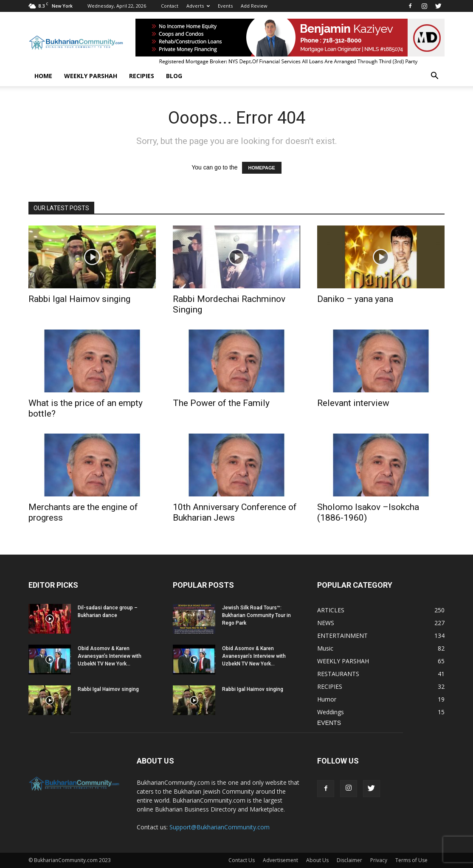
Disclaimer (349, 860)
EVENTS (329, 723)
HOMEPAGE (262, 168)
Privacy (379, 860)
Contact (170, 6)
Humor (327, 699)
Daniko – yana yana (355, 299)
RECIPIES (142, 76)
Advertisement (280, 860)
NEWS (326, 623)
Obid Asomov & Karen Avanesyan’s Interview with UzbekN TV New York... (110, 656)
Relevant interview (353, 403)
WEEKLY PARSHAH (91, 76)
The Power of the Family (221, 403)
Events (225, 6)
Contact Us (242, 860)
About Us (317, 860)
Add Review (254, 6)
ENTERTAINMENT (342, 635)
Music (325, 648)
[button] (434, 76)
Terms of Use (411, 860)
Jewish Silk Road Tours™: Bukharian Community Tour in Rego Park (256, 615)
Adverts (198, 6)
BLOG (174, 76)
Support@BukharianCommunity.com (220, 827)
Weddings (331, 712)
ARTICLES (331, 610)
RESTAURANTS (338, 674)
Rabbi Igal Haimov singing (79, 299)
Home (43, 76)
